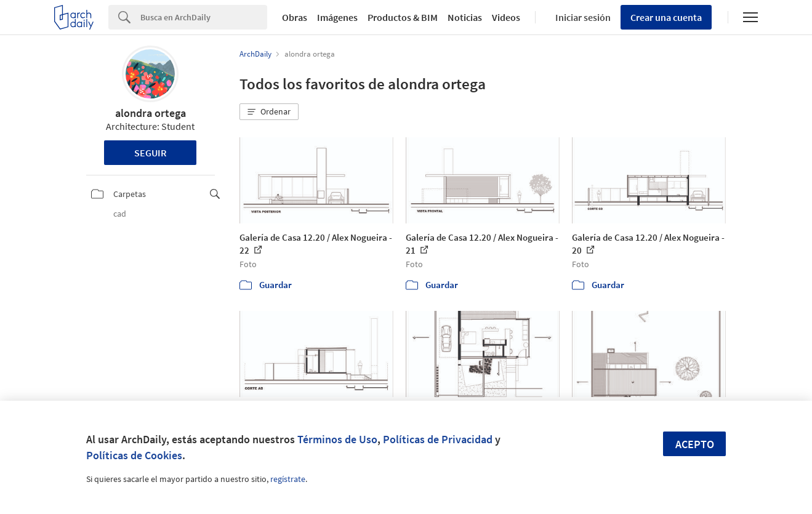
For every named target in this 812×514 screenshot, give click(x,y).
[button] (269, 112)
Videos (506, 17)
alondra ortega (151, 113)
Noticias (465, 17)
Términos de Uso (337, 439)
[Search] (204, 17)
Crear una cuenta (666, 17)
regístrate (288, 479)
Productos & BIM (403, 17)
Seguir (151, 153)
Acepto (695, 444)
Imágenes (337, 17)
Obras (295, 17)
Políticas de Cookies (134, 455)
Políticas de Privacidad (438, 439)
